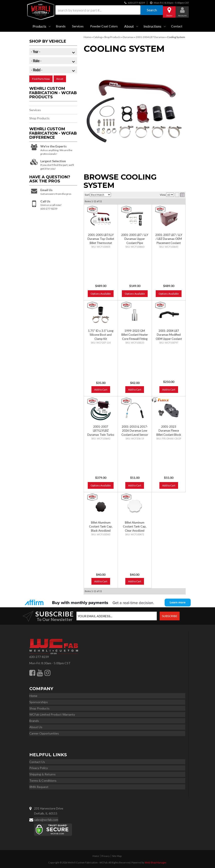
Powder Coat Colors (104, 26)
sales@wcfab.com (46, 820)
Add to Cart (101, 390)
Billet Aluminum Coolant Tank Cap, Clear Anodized (135, 526)
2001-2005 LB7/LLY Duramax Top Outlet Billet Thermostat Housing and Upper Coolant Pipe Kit (101, 243)
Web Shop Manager (156, 862)
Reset (60, 79)
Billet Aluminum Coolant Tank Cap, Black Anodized (101, 526)
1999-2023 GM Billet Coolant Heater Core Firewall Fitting (135, 335)
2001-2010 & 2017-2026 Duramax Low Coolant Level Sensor (135, 431)
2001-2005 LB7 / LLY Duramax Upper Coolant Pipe (135, 239)
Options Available (101, 294)
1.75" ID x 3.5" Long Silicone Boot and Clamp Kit (101, 335)
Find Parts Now (41, 79)
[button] (107, 10)
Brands (61, 26)
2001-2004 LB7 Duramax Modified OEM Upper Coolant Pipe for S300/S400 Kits (169, 339)
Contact (177, 26)
